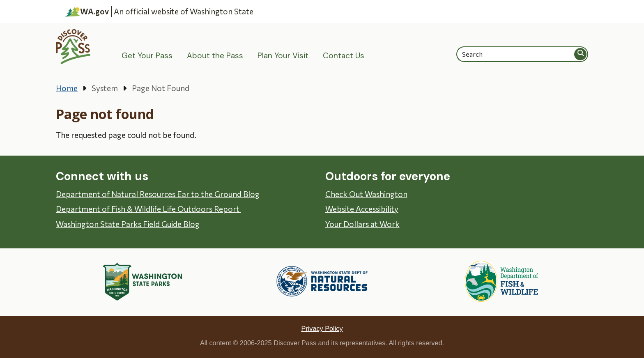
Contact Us (344, 56)
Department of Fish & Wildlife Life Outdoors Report (148, 209)
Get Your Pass (147, 56)
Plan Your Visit (283, 56)
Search (581, 54)
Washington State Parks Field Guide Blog (128, 224)
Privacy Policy (322, 328)
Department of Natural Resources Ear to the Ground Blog (158, 194)
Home (67, 88)
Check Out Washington (366, 194)
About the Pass (215, 56)
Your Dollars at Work (362, 224)
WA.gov (87, 11)
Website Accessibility (362, 209)
